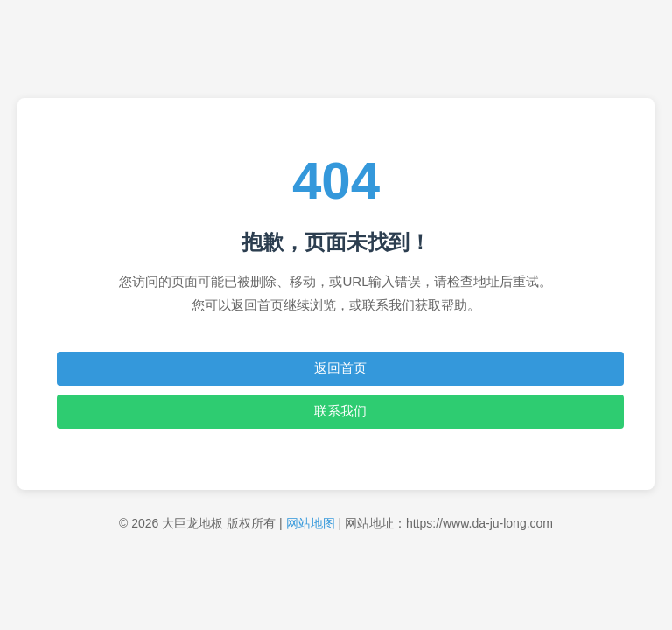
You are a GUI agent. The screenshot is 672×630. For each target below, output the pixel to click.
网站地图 (311, 523)
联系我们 (340, 411)
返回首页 (340, 368)
